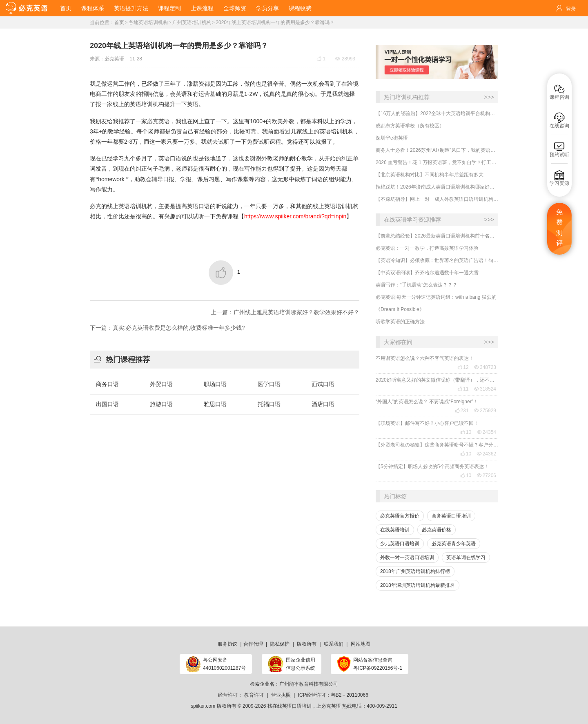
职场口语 (215, 384)
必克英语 (114, 59)
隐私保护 (280, 644)
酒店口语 (323, 404)
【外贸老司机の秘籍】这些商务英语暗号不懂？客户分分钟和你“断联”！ (437, 445)
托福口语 (269, 404)
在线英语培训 (395, 530)
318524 (485, 389)
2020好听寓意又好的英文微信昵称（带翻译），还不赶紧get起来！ (437, 380)
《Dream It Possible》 (400, 309)
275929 (485, 411)
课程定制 (169, 8)
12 (463, 367)
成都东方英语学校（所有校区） (410, 126)
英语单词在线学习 (466, 557)
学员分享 (267, 8)
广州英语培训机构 (192, 22)
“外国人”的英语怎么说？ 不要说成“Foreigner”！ (427, 402)
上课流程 (202, 8)
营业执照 (281, 695)
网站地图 (361, 644)
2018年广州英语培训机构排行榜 (415, 571)
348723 (485, 367)
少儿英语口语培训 (400, 544)
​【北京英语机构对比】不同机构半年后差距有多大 (430, 175)
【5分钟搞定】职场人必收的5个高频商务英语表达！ (432, 466)
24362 (487, 454)
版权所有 (307, 644)
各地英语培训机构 (148, 22)
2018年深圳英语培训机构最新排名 (418, 585)
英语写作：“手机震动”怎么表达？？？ (416, 285)
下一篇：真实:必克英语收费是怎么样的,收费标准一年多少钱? (167, 328)
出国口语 (107, 404)
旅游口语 (161, 404)
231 (462, 411)
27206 (487, 475)
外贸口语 (161, 384)
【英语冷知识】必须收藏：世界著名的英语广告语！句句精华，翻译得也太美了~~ (437, 260)
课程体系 (93, 8)
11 (463, 389)
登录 (571, 9)
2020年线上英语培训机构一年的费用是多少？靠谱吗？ (275, 22)
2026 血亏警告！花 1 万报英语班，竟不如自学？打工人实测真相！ (437, 162)
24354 (487, 432)
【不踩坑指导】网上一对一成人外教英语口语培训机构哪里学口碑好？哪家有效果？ (437, 199)
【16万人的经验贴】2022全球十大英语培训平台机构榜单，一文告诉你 (437, 113)
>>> (489, 97)
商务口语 (107, 384)
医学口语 (269, 384)
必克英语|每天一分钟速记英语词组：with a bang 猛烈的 (436, 297)
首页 (66, 8)
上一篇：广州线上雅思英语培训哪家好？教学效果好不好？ (285, 312)
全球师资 (235, 8)
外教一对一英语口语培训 (407, 557)
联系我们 (334, 644)
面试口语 (323, 384)
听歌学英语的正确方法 (400, 322)
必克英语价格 (437, 530)
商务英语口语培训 (451, 516)
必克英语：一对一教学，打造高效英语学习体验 (427, 248)
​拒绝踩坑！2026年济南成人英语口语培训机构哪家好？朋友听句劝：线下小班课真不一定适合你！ (437, 187)
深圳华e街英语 (392, 138)
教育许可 (254, 695)
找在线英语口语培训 (290, 706)
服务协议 (227, 644)
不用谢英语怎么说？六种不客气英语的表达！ (425, 358)
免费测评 (559, 228)
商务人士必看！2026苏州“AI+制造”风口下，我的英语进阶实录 (437, 150)
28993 (345, 59)
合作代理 (253, 644)
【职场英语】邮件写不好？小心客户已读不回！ (427, 423)
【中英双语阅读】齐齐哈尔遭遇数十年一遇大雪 (427, 273)
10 (466, 432)
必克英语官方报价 (400, 516)
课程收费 (300, 8)
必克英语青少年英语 (454, 544)
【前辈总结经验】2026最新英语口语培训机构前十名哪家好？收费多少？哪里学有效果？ (437, 236)
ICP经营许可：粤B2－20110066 (333, 695)
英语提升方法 (131, 8)
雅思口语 (215, 404)
